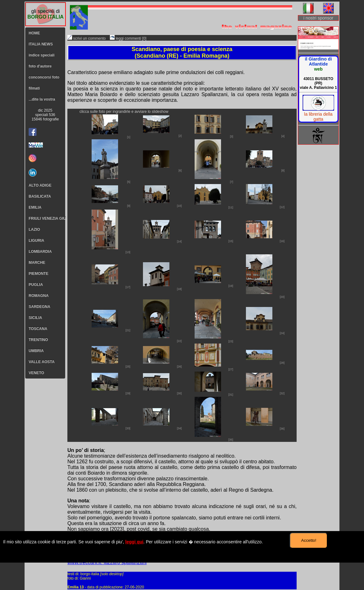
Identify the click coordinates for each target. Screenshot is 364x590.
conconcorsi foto (44, 77)
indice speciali (42, 55)
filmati (34, 88)
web (318, 69)
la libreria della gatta (318, 117)
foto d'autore (40, 66)
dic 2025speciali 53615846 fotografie (45, 115)
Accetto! (309, 540)
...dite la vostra (42, 99)
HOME (34, 33)
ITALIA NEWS (41, 44)
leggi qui (134, 542)
